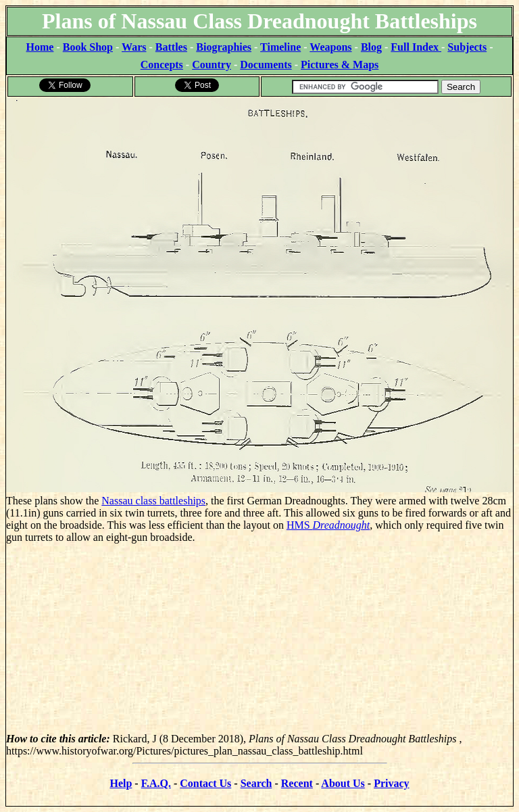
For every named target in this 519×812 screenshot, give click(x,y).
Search (256, 783)
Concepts (162, 65)
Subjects (467, 47)
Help (121, 783)
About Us (343, 783)
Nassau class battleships (153, 501)
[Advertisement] (259, 638)
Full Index (416, 47)
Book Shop (88, 47)
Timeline (280, 47)
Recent (297, 783)
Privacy (391, 783)
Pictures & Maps (340, 65)
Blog (371, 47)
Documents (266, 65)
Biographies (224, 47)
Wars (134, 47)
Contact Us (205, 783)
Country (212, 65)
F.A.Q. (156, 783)
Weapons (330, 47)
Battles (171, 47)
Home (40, 47)
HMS (328, 525)
